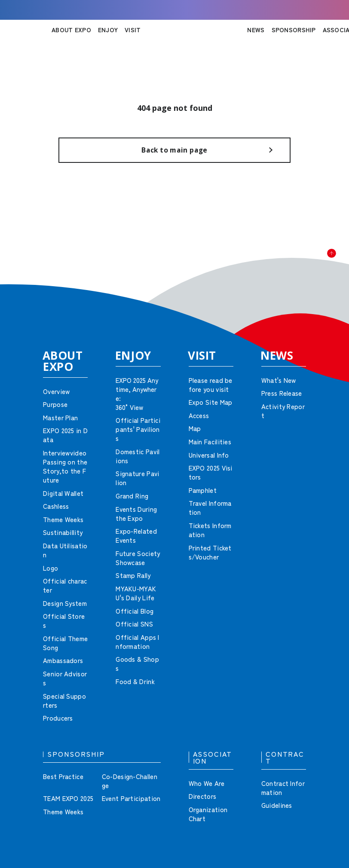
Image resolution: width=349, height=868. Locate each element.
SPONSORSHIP (294, 30)
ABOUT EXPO (71, 30)
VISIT (133, 30)
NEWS (256, 30)
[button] (323, 275)
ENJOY (108, 30)
